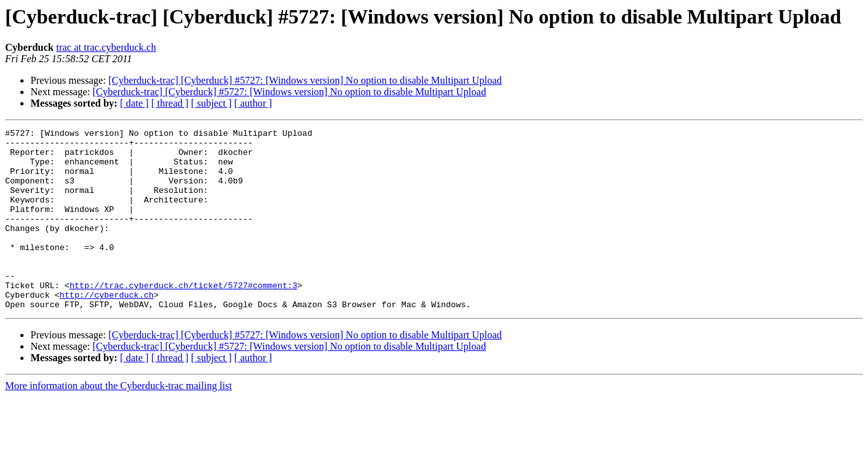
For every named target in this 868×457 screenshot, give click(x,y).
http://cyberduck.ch (107, 329)
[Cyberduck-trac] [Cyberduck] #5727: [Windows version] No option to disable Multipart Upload (305, 80)
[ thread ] (170, 103)
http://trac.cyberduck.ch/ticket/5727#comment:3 (183, 317)
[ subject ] (211, 103)
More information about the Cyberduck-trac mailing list (118, 422)
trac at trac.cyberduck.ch (106, 47)
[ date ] (134, 103)
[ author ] (253, 103)
